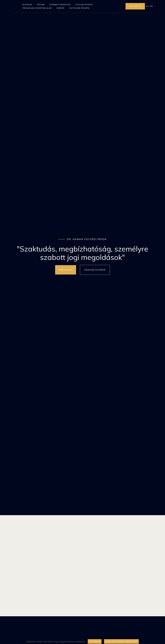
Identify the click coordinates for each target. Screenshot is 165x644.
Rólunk (41, 5)
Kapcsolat (135, 6)
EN (152, 6)
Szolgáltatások (84, 5)
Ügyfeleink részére (79, 8)
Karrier (60, 8)
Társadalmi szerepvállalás (37, 8)
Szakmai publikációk (60, 5)
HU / (148, 6)
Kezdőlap (27, 5)
